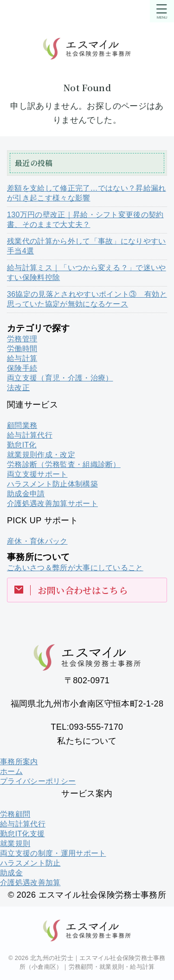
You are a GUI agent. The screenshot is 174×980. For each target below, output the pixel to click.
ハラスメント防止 (30, 863)
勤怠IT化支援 (22, 834)
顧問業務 (22, 425)
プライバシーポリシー (38, 781)
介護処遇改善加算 (30, 883)
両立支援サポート (37, 474)
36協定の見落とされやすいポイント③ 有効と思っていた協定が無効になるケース (87, 299)
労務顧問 (15, 814)
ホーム (11, 771)
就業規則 (15, 843)
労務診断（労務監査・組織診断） (64, 464)
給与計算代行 (30, 435)
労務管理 (22, 339)
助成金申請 (26, 494)
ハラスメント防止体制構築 (52, 484)
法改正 (18, 388)
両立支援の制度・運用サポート (53, 853)
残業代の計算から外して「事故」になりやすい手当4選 (87, 246)
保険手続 (22, 368)
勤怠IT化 (22, 445)
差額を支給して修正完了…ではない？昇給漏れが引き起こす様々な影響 (87, 193)
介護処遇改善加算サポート (52, 503)
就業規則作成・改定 (41, 455)
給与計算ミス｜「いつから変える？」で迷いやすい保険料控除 (87, 273)
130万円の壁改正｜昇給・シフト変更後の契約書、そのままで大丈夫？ (85, 220)
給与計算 (22, 358)
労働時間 (22, 349)
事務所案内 (19, 762)
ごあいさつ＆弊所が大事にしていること (75, 568)
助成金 (11, 873)
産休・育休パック (37, 541)
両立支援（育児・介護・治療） (60, 378)
